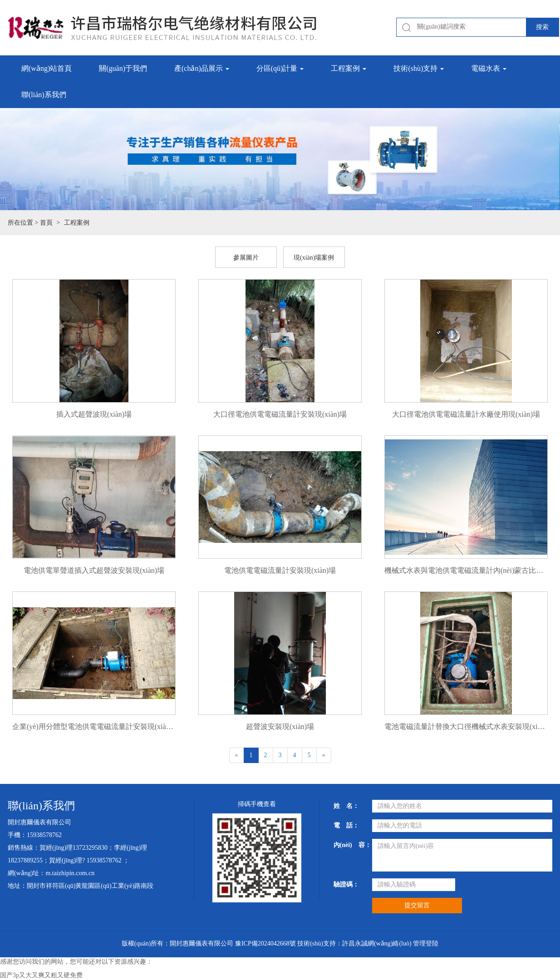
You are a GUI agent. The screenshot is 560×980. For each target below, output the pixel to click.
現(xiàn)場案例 (314, 258)
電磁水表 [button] (489, 68)
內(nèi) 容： (349, 845)
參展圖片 (246, 258)
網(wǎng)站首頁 (47, 68)
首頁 (46, 223)
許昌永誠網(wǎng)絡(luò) (377, 943)
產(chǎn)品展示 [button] (202, 68)
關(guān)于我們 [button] (123, 68)
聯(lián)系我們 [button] (44, 95)
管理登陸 (426, 943)
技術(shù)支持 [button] (419, 68)
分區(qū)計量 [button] (280, 68)
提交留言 (417, 905)
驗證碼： (346, 884)
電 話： (346, 825)
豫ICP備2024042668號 (265, 943)
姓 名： (346, 806)
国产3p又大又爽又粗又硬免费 (41, 975)
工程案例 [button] (349, 68)
